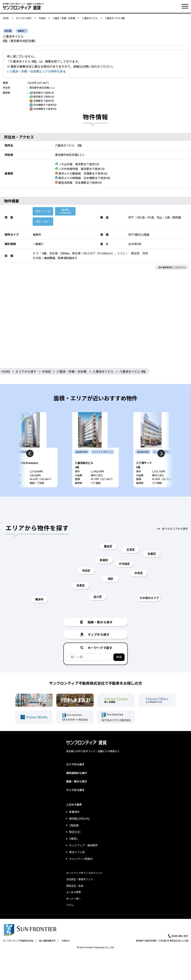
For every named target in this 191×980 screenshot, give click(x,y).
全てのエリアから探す (175, 540)
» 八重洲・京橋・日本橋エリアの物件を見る (36, 71)
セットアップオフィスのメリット (84, 884)
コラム (70, 916)
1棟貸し (74, 850)
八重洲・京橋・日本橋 (64, 18)
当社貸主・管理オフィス (80, 890)
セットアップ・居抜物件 (84, 856)
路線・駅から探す (77, 793)
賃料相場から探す (77, 784)
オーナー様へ (73, 910)
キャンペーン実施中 (81, 870)
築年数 (65, 211)
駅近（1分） (43, 221)
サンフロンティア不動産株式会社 (18, 952)
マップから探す (75, 801)
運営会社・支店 (75, 897)
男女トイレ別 (43, 211)
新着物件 (74, 823)
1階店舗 (74, 836)
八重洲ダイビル (90, 18)
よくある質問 (73, 903)
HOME (6, 18)
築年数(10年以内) (79, 830)
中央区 (42, 18)
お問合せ (66, 952)
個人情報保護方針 (47, 952)
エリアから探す (24, 18)
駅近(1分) (75, 843)
